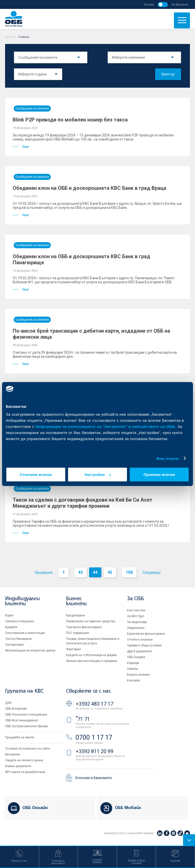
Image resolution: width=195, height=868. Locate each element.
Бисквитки (13, 754)
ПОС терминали (77, 633)
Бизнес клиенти (76, 601)
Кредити (11, 627)
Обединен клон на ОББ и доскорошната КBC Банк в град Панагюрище (82, 259)
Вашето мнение (138, 675)
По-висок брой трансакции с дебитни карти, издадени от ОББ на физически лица (91, 334)
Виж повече (168, 458)
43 (80, 572)
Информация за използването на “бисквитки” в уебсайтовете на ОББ (105, 427)
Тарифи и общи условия (144, 645)
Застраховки (14, 645)
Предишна (44, 572)
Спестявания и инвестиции (25, 633)
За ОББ (135, 599)
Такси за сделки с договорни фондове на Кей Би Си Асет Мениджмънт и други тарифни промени (83, 503)
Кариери (133, 663)
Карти (9, 615)
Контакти (134, 680)
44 (95, 572)
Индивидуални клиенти (22, 601)
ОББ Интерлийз (16, 709)
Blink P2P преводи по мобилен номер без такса (70, 120)
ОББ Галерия (136, 657)
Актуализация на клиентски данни (30, 650)
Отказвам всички (36, 475)
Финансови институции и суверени (92, 661)
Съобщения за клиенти (32, 108)
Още (21, 147)
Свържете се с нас (88, 691)
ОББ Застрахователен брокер (26, 726)
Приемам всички (159, 475)
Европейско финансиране (146, 634)
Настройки (98, 475)
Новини (132, 669)
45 (110, 572)
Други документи (139, 651)
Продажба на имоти (20, 737)
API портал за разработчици (25, 772)
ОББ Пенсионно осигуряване (26, 715)
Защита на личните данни (24, 760)
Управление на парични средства (91, 621)
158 (129, 572)
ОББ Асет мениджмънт (22, 720)
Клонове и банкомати (94, 778)
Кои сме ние (136, 610)
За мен (149, 4)
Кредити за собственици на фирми (91, 655)
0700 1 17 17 (94, 738)
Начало (10, 37)
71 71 (83, 719)
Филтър (168, 74)
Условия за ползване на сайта (28, 749)
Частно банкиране (18, 639)
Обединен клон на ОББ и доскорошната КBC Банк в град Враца (90, 188)
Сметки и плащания (20, 621)
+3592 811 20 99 (94, 751)
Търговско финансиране (84, 627)
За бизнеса (180, 4)
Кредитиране (76, 615)
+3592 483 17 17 (94, 704)
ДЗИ (8, 703)
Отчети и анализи (140, 640)
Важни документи (18, 766)
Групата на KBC (24, 691)
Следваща (152, 572)
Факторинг (74, 649)
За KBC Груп (136, 616)
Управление (136, 628)
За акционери (137, 622)
